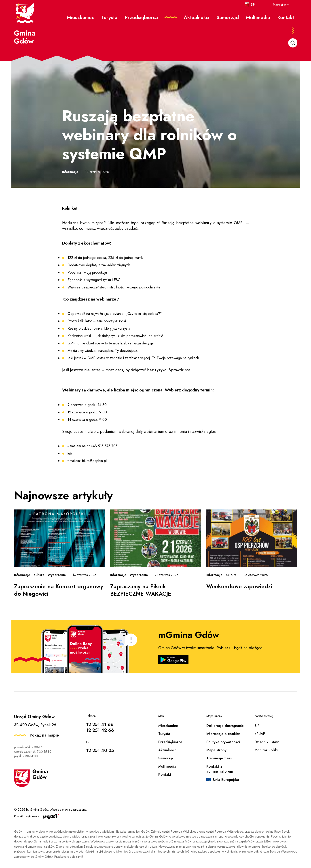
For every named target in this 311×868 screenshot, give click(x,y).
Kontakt (165, 775)
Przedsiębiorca (170, 742)
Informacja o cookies (223, 734)
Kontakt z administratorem (220, 769)
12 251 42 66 (100, 730)
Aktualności (168, 750)
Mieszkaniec (168, 726)
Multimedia (167, 766)
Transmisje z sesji (220, 758)
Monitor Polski (266, 750)
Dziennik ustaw (267, 742)
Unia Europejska (226, 780)
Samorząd (166, 758)
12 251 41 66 (100, 725)
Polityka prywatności (223, 742)
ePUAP (260, 734)
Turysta (164, 734)
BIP (253, 4)
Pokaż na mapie (44, 735)
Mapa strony (281, 4)
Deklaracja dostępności (225, 726)
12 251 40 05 (100, 751)
